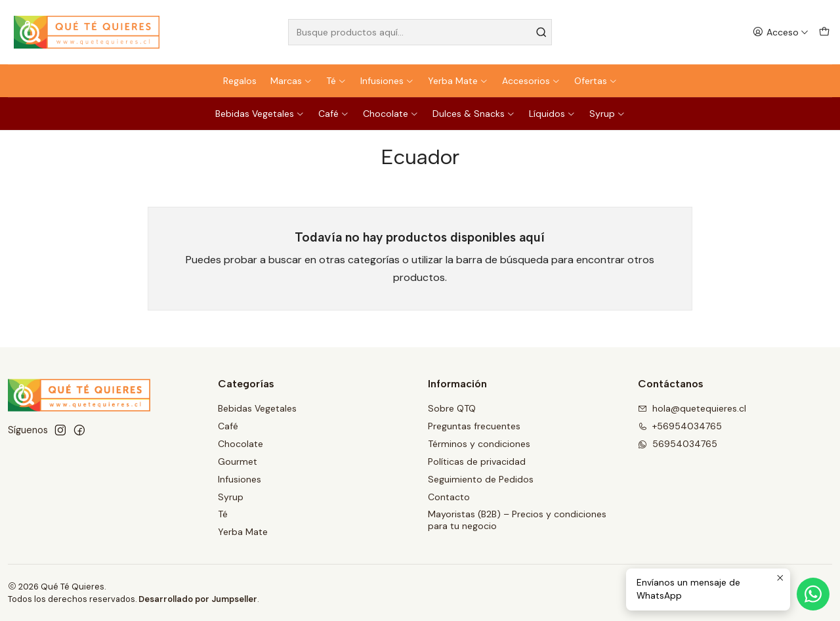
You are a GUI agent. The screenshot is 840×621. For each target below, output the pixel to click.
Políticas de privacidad (477, 461)
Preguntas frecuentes (474, 426)
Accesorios (531, 81)
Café (334, 114)
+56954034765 (680, 426)
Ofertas (596, 81)
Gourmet (238, 461)
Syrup (607, 114)
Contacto (449, 497)
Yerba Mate (458, 81)
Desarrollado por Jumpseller (198, 599)
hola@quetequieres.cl (692, 408)
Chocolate (391, 114)
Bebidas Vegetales (260, 114)
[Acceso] (781, 32)
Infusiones (387, 81)
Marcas (291, 81)
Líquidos (552, 114)
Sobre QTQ (452, 408)
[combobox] (420, 32)
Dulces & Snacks (474, 114)
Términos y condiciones (479, 444)
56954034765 (678, 444)
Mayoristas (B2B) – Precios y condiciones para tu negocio (517, 520)
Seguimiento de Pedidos (481, 479)
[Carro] (824, 32)
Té (336, 81)
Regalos (240, 81)
